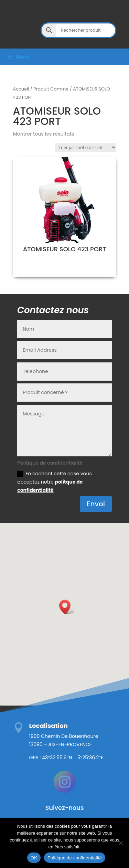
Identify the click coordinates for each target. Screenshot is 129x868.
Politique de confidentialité (75, 858)
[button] (67, 607)
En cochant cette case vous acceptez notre (55, 482)
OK (34, 858)
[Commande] (85, 147)
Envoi (96, 504)
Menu (18, 57)
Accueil (21, 89)
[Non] (120, 843)
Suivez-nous (64, 808)
